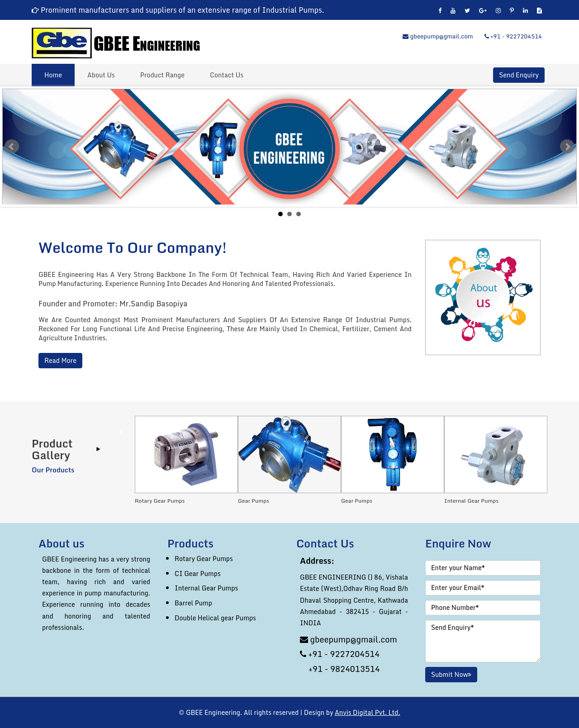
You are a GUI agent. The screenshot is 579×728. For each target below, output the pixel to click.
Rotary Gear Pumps (204, 559)
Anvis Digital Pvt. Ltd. (368, 712)
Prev (12, 147)
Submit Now (451, 674)
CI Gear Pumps (198, 573)
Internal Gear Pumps (206, 588)
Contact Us (227, 75)
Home (53, 75)
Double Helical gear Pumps (215, 618)
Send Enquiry (519, 75)
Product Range (162, 75)
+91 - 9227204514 (513, 36)
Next (567, 147)
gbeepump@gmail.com (438, 36)
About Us (101, 75)
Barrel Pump (193, 603)
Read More (60, 361)
